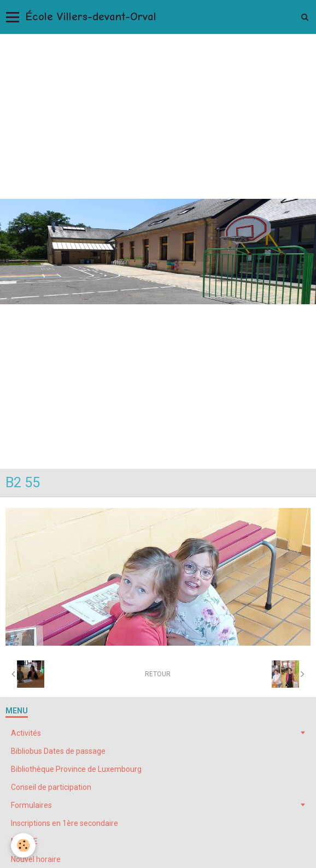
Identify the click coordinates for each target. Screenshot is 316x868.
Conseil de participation (51, 787)
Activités (26, 733)
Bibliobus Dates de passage (58, 751)
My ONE (24, 841)
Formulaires (31, 805)
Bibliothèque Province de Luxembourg (76, 769)
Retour (158, 674)
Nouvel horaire (36, 859)
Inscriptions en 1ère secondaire (65, 823)
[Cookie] (23, 845)
